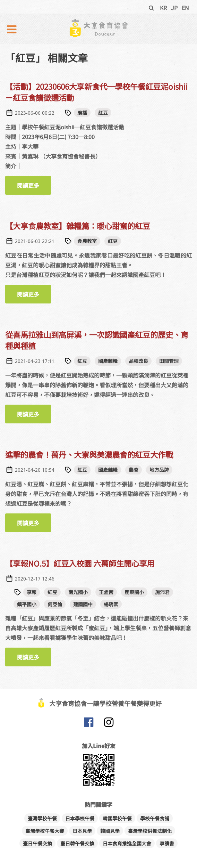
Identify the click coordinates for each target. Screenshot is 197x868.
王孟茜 (106, 592)
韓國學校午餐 (117, 818)
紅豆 (103, 113)
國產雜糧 (108, 361)
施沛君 (162, 592)
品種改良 (138, 361)
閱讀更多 (34, 188)
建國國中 (83, 604)
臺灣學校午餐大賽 (45, 831)
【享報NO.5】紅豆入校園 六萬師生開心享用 (80, 563)
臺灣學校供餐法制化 (150, 831)
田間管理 (169, 361)
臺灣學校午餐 (42, 818)
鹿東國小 (134, 592)
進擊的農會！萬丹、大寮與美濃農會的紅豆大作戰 (89, 454)
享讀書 (167, 843)
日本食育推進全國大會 (127, 843)
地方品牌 (159, 470)
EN (185, 8)
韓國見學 (110, 831)
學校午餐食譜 (155, 818)
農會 (134, 470)
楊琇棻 (111, 604)
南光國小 (78, 592)
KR (163, 8)
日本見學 (82, 831)
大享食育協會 (88, 724)
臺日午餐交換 (37, 843)
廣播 (82, 113)
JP (174, 8)
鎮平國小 (27, 604)
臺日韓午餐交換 (77, 843)
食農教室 (87, 241)
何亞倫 (55, 604)
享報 (32, 592)
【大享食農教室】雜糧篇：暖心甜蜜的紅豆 (78, 226)
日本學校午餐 (80, 818)
